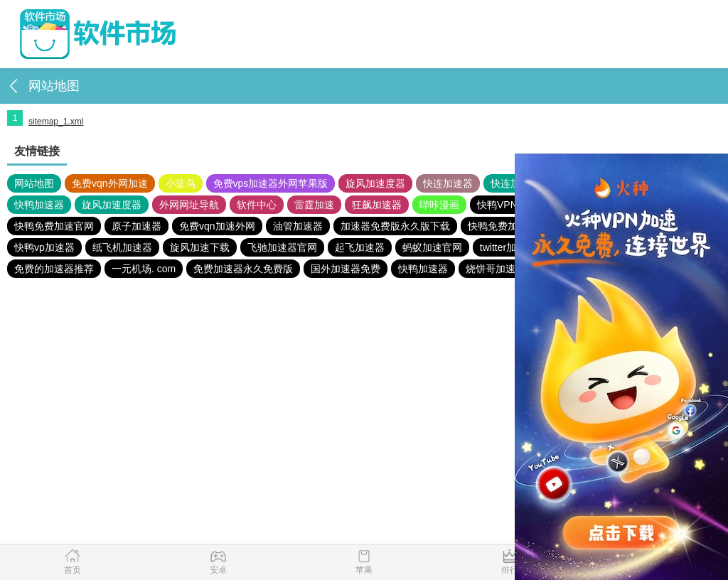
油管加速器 (298, 226)
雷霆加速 (314, 205)
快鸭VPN (497, 205)
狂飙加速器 (377, 205)
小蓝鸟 (181, 183)
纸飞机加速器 (122, 247)
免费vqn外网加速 (110, 183)
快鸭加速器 (39, 205)
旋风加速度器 (375, 183)
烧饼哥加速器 (496, 269)
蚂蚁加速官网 (432, 247)
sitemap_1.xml (56, 122)
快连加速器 (448, 183)
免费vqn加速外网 (217, 226)
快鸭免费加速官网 (54, 226)
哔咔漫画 (439, 205)
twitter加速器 (508, 247)
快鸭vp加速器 (44, 247)
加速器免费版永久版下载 (395, 226)
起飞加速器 (360, 247)
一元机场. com (144, 269)
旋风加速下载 (200, 247)
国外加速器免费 (346, 269)
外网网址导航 (189, 205)
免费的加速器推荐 (54, 269)
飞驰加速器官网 (282, 247)
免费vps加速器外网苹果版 (271, 183)
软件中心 (257, 205)
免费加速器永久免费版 (243, 269)
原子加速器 (136, 226)
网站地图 (34, 183)
